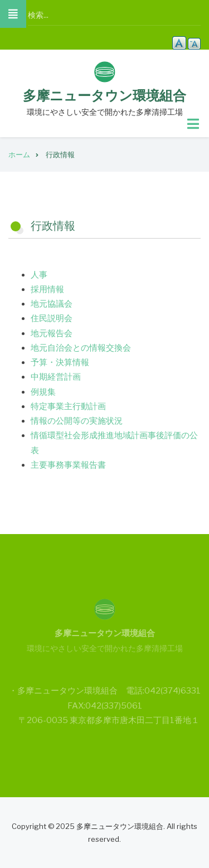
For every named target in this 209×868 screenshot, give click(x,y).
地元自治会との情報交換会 (81, 348)
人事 (39, 275)
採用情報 (47, 289)
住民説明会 (52, 318)
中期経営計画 (56, 377)
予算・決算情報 (60, 362)
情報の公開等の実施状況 (77, 421)
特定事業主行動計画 (68, 406)
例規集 (43, 392)
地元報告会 (52, 333)
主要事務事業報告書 (68, 465)
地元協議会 (52, 304)
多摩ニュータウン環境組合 (104, 96)
